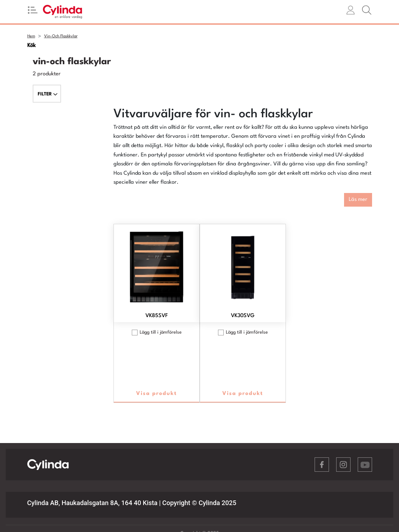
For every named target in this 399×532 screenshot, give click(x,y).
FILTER (48, 94)
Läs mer (358, 200)
